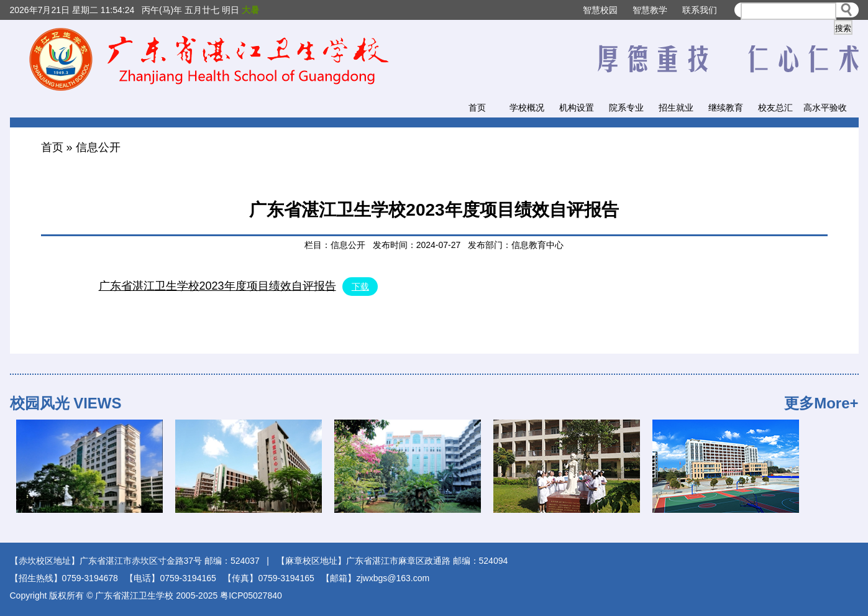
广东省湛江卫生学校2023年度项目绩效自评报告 (217, 286)
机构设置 (577, 108)
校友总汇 (775, 108)
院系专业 (626, 108)
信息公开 (98, 147)
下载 (360, 287)
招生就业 (676, 108)
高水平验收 (825, 108)
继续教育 (726, 108)
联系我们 (700, 10)
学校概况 (527, 108)
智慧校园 (600, 10)
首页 (477, 108)
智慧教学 (650, 10)
